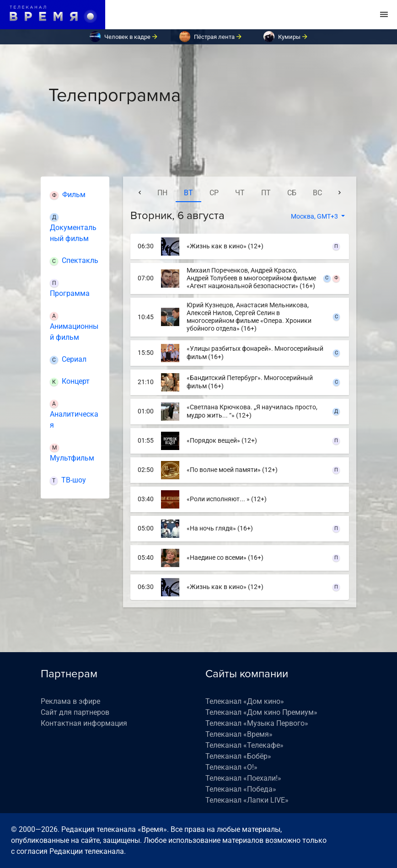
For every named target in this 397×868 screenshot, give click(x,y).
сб (292, 193)
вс (317, 193)
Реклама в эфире (70, 701)
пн (162, 193)
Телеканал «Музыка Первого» (257, 723)
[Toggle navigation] (384, 15)
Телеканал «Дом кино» (245, 701)
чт (240, 193)
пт (266, 193)
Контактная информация (84, 723)
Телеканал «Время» (239, 734)
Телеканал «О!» (231, 767)
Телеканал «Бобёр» (238, 756)
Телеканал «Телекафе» (244, 745)
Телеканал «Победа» (241, 789)
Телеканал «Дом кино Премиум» (261, 712)
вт (188, 193)
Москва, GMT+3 (315, 216)
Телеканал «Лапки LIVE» (247, 800)
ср (214, 193)
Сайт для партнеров (75, 712)
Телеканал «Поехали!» (243, 778)
